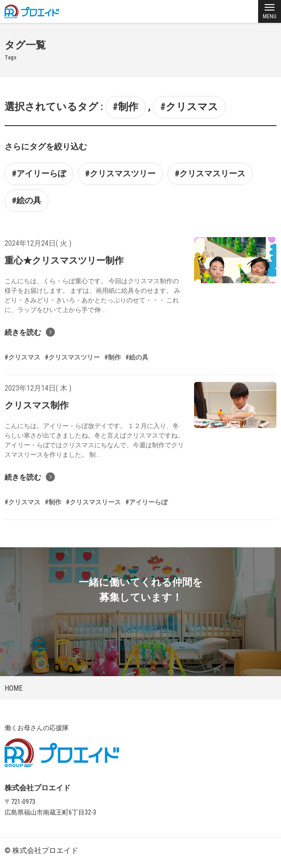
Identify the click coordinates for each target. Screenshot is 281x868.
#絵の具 (27, 200)
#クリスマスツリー (120, 173)
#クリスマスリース (210, 173)
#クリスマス (189, 107)
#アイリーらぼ (39, 173)
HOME (14, 688)
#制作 (125, 107)
